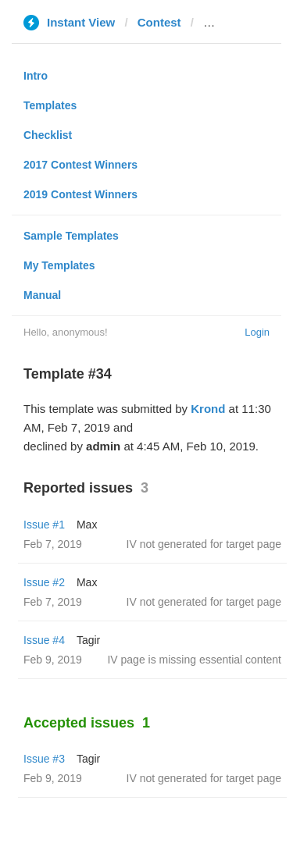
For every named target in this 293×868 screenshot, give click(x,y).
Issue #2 (44, 582)
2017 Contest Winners (80, 165)
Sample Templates (71, 236)
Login (257, 332)
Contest (159, 22)
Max (87, 525)
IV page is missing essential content (194, 660)
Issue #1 (44, 525)
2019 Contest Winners (80, 194)
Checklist (48, 135)
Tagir (88, 640)
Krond (208, 409)
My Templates (59, 265)
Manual (42, 295)
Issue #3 (44, 759)
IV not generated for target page (204, 544)
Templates (50, 105)
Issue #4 (44, 640)
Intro (36, 76)
